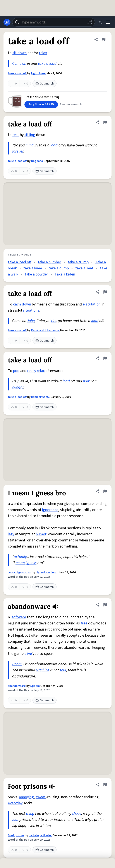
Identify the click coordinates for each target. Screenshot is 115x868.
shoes (77, 814)
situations (31, 310)
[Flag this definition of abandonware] (105, 605)
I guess (31, 563)
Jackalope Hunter (40, 835)
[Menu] (108, 22)
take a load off (17, 73)
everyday (15, 803)
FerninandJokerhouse (45, 330)
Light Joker (39, 73)
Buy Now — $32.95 (41, 105)
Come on (19, 64)
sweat (41, 797)
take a (43, 64)
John (31, 321)
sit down (20, 53)
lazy (11, 534)
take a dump (59, 268)
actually (20, 557)
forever (18, 151)
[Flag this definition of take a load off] (104, 40)
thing (30, 814)
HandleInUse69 (41, 397)
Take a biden (65, 274)
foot (15, 820)
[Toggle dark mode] (100, 22)
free (84, 623)
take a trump (78, 262)
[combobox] (54, 22)
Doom (17, 664)
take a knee (33, 268)
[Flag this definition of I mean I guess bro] (105, 491)
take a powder (36, 274)
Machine (43, 670)
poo (16, 371)
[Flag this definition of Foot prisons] (105, 785)
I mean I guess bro (20, 573)
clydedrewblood (47, 573)
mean (20, 563)
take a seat (84, 268)
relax (43, 53)
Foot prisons (16, 835)
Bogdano (37, 161)
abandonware (17, 686)
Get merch (45, 84)
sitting (30, 135)
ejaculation (92, 304)
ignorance (50, 510)
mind (30, 145)
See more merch (71, 105)
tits (54, 321)
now (86, 381)
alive (28, 654)
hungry (18, 387)
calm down (22, 304)
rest (16, 135)
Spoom (35, 686)
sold (63, 670)
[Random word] (90, 22)
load (53, 64)
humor (41, 534)
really (32, 371)
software (19, 617)
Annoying (26, 797)
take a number (49, 262)
